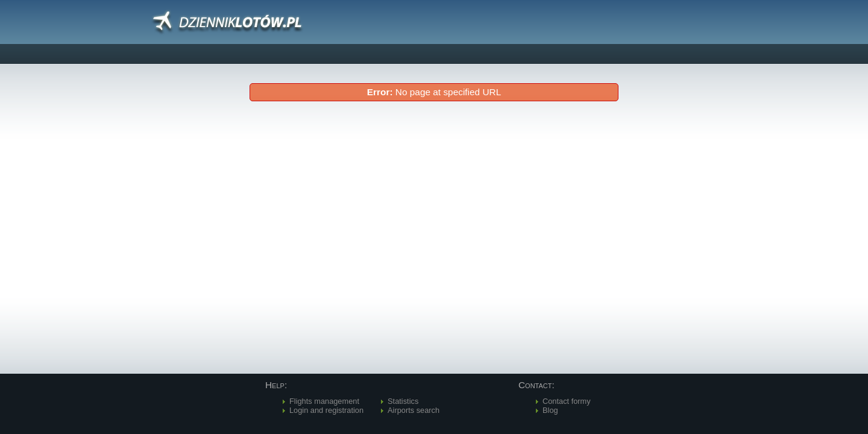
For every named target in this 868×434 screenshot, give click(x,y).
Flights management (324, 401)
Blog (550, 410)
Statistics (403, 401)
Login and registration (326, 410)
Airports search (414, 410)
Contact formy (567, 401)
